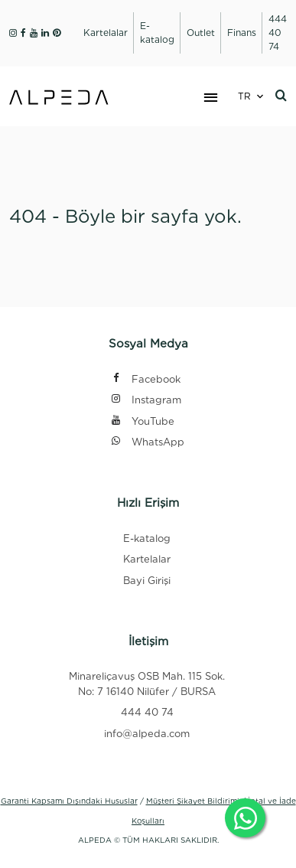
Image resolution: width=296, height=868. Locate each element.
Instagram (146, 401)
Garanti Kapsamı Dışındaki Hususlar (69, 801)
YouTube (142, 422)
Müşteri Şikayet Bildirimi (193, 801)
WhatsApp (147, 443)
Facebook (145, 380)
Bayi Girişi (147, 581)
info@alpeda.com (147, 734)
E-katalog (147, 538)
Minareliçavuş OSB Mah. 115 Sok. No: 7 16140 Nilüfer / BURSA (147, 684)
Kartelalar (147, 559)
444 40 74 (147, 712)
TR (244, 96)
